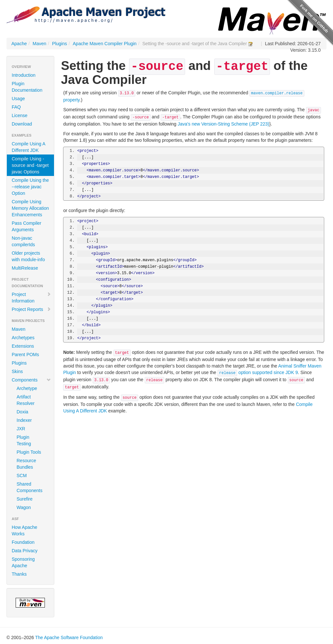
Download (22, 124)
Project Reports (31, 309)
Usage (18, 99)
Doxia (22, 412)
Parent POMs (25, 355)
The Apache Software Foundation (69, 637)
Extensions (23, 346)
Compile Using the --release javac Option (30, 187)
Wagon (24, 507)
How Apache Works (25, 530)
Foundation (23, 542)
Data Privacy (25, 551)
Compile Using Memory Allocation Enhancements (30, 208)
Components (31, 380)
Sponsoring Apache (23, 562)
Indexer (24, 420)
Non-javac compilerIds (23, 241)
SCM (22, 476)
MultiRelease (25, 268)
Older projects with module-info (28, 256)
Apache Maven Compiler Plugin (105, 44)
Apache (19, 44)
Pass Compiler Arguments (27, 226)
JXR (21, 429)
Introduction (24, 75)
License (20, 115)
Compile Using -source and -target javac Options (30, 165)
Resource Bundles (26, 464)
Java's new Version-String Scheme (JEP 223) (223, 124)
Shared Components (29, 487)
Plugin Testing (24, 440)
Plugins (60, 44)
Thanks (19, 574)
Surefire (25, 499)
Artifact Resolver (26, 400)
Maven (39, 44)
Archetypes (23, 338)
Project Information (31, 298)
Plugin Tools (29, 452)
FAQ (16, 107)
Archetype (27, 388)
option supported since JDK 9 (258, 372)
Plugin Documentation (27, 87)
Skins (17, 371)
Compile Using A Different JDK (28, 147)
